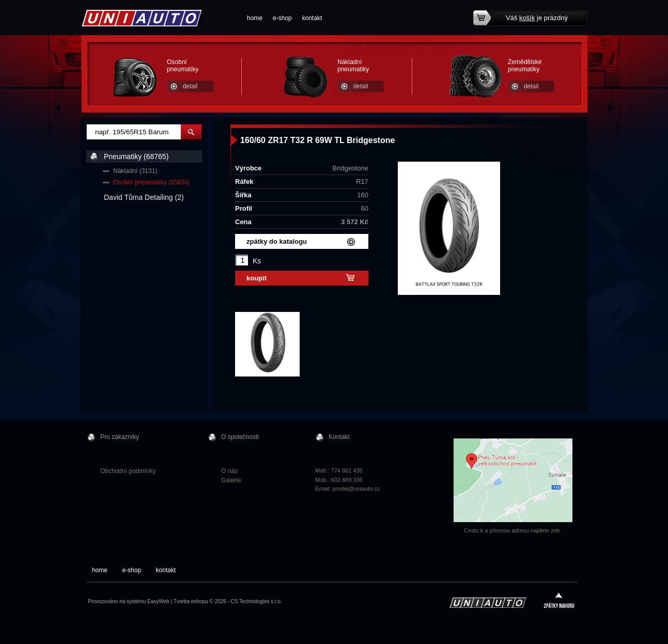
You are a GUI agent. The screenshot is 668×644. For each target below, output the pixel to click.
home (255, 18)
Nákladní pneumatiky (353, 66)
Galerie (231, 480)
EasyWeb (158, 601)
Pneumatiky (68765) (136, 156)
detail (190, 86)
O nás (229, 471)
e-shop (282, 18)
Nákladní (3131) (135, 171)
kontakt (312, 18)
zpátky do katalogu (277, 241)
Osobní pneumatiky (183, 66)
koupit (257, 278)
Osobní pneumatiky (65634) (151, 182)
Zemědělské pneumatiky (525, 66)
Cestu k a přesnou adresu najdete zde (512, 530)
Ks (257, 261)
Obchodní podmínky (128, 471)
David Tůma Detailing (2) (144, 197)
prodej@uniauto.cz (356, 489)
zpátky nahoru (559, 601)
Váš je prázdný (537, 18)
